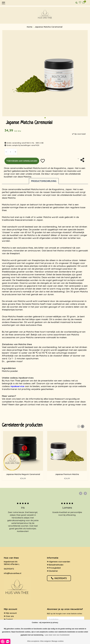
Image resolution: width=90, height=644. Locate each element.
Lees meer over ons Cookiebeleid (57, 635)
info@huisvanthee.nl (13, 573)
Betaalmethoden (55, 565)
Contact (8, 619)
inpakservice (17, 386)
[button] (45, 118)
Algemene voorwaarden (59, 562)
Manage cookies (58, 641)
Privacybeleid (54, 568)
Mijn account (10, 613)
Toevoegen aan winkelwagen (22, 161)
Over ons (9, 616)
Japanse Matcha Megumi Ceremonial (23, 474)
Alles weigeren (45, 641)
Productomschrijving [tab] (44, 181)
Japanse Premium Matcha (67, 474)
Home (30, 27)
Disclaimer (52, 571)
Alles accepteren (33, 641)
